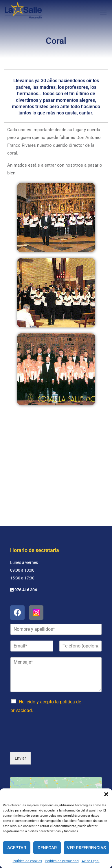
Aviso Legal (91, 861)
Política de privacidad (62, 861)
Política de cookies (27, 861)
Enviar (20, 717)
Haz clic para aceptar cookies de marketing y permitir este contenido (56, 769)
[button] (106, 794)
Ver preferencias (86, 848)
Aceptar (17, 848)
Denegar (47, 848)
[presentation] (54, 701)
